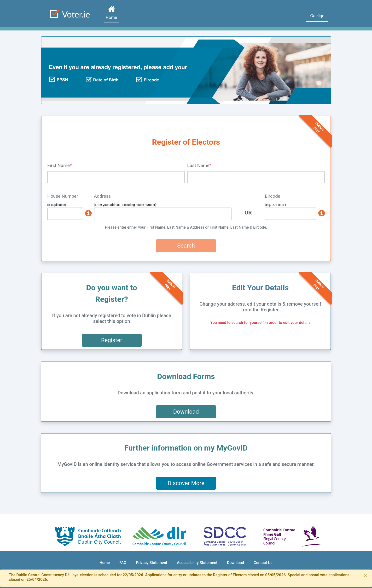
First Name (58, 165)
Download (186, 412)
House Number (63, 196)
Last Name (198, 165)
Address (102, 196)
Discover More (186, 483)
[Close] (365, 576)
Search (186, 246)
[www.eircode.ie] (321, 214)
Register (112, 340)
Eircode (273, 196)
